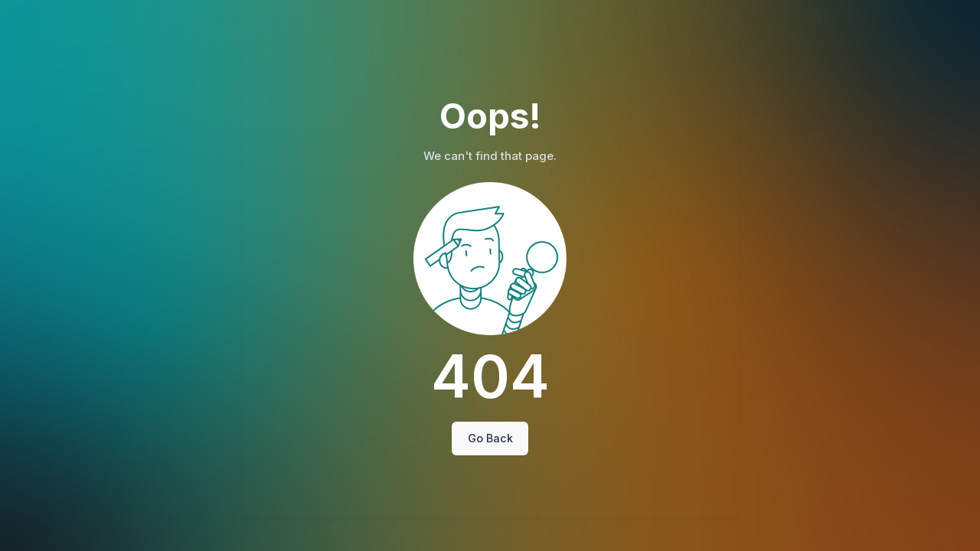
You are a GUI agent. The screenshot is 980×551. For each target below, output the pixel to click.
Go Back (490, 438)
